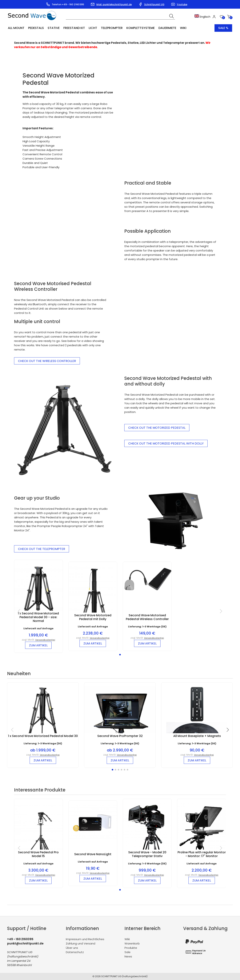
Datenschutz (75, 952)
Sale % (223, 28)
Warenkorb (132, 943)
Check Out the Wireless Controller (47, 361)
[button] (120, 655)
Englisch (202, 17)
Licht (93, 28)
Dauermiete (167, 28)
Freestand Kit (74, 28)
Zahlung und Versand (81, 943)
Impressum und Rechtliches (85, 939)
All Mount (16, 28)
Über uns (72, 948)
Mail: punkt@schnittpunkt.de (114, 4)
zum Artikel (38, 645)
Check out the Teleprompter (42, 549)
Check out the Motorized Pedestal (157, 428)
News (128, 956)
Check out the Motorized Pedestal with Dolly (166, 443)
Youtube (182, 4)
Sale (127, 952)
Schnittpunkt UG (154, 4)
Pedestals (36, 28)
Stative (54, 28)
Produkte (131, 948)
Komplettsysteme (141, 28)
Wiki (183, 28)
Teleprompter (112, 28)
